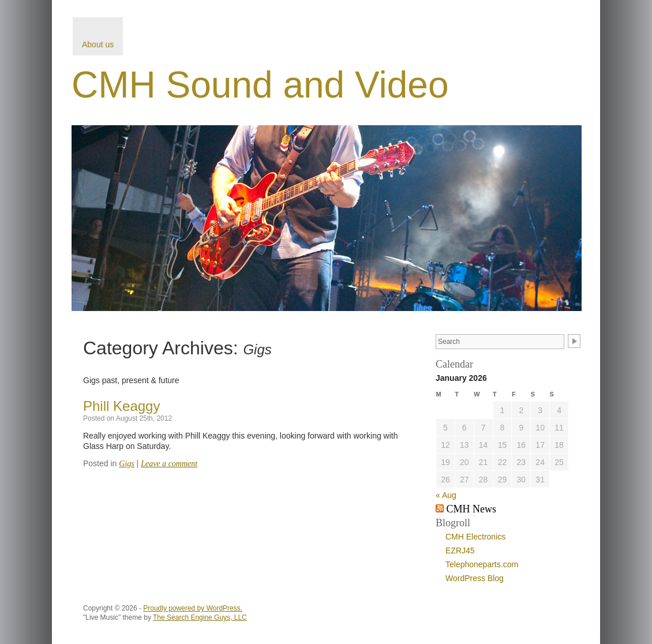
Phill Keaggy (121, 406)
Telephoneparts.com (482, 564)
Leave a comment (169, 464)
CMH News (472, 509)
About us (98, 44)
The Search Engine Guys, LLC (200, 617)
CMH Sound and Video (260, 85)
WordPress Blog (475, 578)
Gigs (126, 464)
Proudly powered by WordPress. (193, 608)
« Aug (446, 495)
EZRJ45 (460, 551)
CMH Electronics (475, 537)
